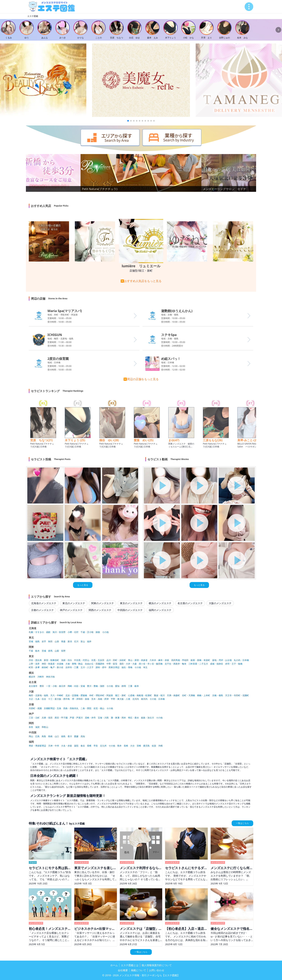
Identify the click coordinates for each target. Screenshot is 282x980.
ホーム (114, 965)
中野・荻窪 (112, 664)
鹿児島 (146, 746)
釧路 (98, 632)
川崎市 (41, 677)
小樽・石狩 (73, 632)
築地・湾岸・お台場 (222, 660)
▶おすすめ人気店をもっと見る (141, 281)
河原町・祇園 (35, 708)
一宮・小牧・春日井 (56, 686)
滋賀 (37, 727)
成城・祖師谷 (217, 664)
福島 (37, 642)
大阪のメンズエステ (220, 603)
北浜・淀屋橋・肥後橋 (76, 695)
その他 (105, 632)
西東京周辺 (114, 667)
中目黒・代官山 (82, 660)
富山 (83, 642)
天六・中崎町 (57, 695)
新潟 (70, 642)
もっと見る (83, 585)
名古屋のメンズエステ (190, 603)
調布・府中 (101, 667)
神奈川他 (50, 677)
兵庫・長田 (47, 718)
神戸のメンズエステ (71, 610)
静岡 (124, 686)
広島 (37, 736)
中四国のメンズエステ (130, 610)
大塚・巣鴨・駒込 (74, 664)
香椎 (89, 746)
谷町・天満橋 (188, 695)
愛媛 (76, 736)
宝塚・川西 (103, 718)
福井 (89, 642)
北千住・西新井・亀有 (176, 664)
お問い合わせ (157, 970)
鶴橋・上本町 (204, 695)
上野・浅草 (34, 664)
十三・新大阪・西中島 (59, 699)
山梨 (57, 651)
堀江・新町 (120, 695)
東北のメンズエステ (74, 603)
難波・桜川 (159, 695)
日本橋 (162, 699)
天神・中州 (54, 746)
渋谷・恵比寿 (35, 660)
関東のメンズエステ (103, 603)
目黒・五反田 (98, 660)
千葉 (31, 651)
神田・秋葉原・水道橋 (53, 664)
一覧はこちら (242, 823)
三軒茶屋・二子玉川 (198, 664)
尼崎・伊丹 (90, 718)
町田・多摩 (34, 667)
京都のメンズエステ (42, 610)
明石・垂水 (133, 718)
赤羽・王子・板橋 (234, 664)
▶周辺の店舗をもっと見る (141, 379)
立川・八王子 (87, 667)
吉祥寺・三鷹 (72, 667)
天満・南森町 (173, 695)
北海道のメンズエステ (44, 603)
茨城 (44, 651)
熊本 (119, 746)
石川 (76, 642)
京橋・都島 (218, 695)
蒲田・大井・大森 (128, 664)
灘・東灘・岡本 (118, 718)
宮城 (31, 642)
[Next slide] (278, 30)
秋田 (50, 642)
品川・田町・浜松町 (116, 660)
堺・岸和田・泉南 (81, 699)
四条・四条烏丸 (71, 708)
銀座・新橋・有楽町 (200, 660)
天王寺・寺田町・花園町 (237, 695)
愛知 (117, 686)
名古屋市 (33, 686)
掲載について (138, 970)
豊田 (42, 686)
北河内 (136, 699)
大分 (132, 746)
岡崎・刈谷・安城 (76, 686)
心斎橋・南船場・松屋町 (140, 695)
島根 (50, 736)
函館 (48, 632)
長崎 (126, 746)
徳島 (63, 736)
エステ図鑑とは (130, 965)
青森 (63, 642)
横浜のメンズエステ (160, 603)
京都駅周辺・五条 (53, 708)
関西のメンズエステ (100, 610)
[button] (128, 121)
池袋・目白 (67, 660)
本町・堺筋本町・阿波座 (101, 695)
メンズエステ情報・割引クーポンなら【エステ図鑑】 (149, 975)
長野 (63, 651)
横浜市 (32, 677)
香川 (70, 736)
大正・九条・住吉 (37, 699)
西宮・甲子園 (61, 718)
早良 (96, 746)
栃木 (37, 651)
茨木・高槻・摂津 (100, 699)
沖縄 (160, 746)
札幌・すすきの (36, 632)
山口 (57, 736)
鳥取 (44, 736)
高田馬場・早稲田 (180, 660)
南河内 (144, 699)
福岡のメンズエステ (160, 610)
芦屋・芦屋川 (76, 718)
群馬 (50, 651)
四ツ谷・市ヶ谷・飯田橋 (151, 664)
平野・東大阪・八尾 (120, 699)
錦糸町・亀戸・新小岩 (53, 667)
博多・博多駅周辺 (37, 746)
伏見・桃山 (99, 708)
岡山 (31, 736)
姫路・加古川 (147, 718)
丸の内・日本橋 (241, 660)
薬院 (76, 746)
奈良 (31, 727)
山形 (57, 642)
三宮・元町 (34, 718)
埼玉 (145, 667)
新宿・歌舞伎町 (51, 660)
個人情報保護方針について (157, 965)
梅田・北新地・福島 (38, 695)
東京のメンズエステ (131, 603)
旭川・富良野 (59, 632)
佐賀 (154, 746)
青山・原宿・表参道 (138, 660)
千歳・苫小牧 (87, 632)
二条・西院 (86, 708)
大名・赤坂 (67, 746)
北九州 (103, 746)
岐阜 (137, 686)
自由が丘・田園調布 (95, 664)
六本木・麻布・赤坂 (159, 660)
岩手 (44, 642)
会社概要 (123, 970)
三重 (130, 686)
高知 (83, 736)
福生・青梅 (127, 667)
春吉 (83, 746)
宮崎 (139, 746)
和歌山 (45, 727)
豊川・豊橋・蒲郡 (96, 686)
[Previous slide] (4, 30)
